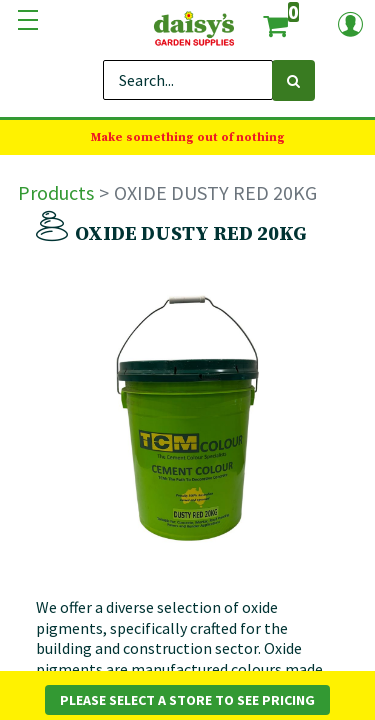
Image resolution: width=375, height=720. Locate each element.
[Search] (293, 80)
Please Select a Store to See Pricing (187, 700)
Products (56, 192)
